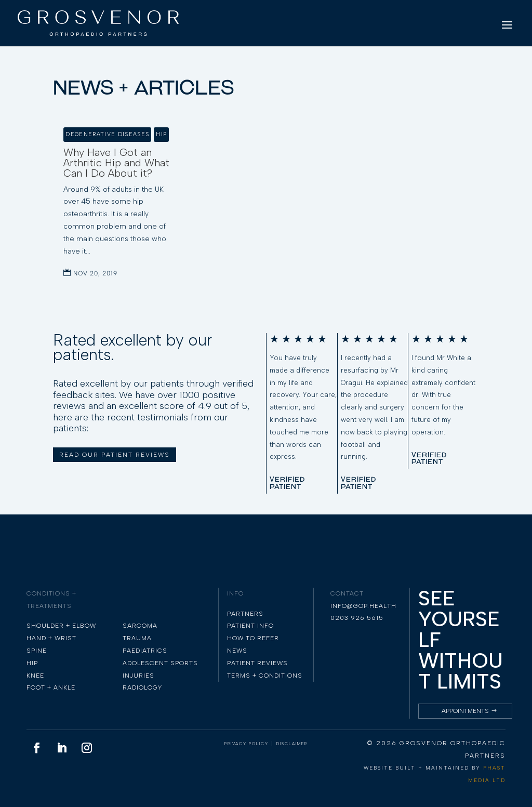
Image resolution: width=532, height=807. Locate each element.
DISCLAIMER (292, 744)
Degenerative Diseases (107, 134)
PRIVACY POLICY (247, 744)
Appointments (465, 711)
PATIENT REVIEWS (257, 663)
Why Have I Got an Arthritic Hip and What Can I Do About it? (116, 163)
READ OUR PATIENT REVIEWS (115, 455)
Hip (161, 134)
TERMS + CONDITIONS (265, 676)
